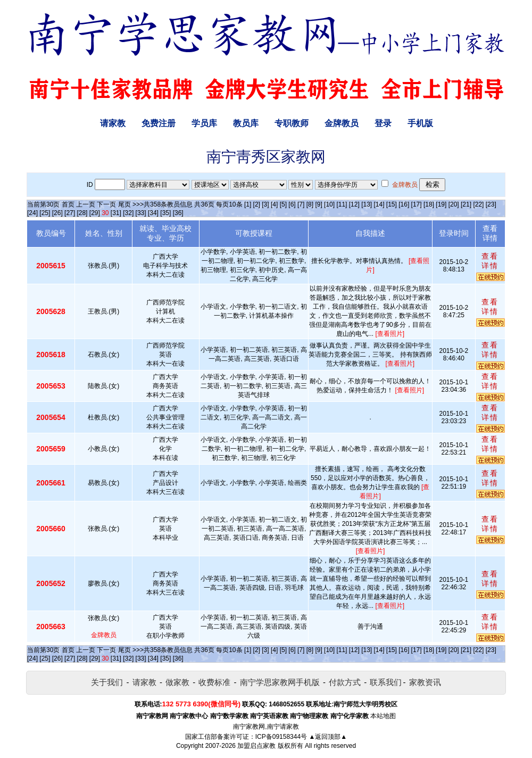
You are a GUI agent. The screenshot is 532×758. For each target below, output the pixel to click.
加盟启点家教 (256, 746)
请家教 (113, 123)
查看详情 (490, 261)
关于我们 (107, 682)
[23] (491, 204)
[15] (392, 204)
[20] (454, 204)
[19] (441, 204)
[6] (292, 204)
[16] (404, 204)
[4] (274, 204)
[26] (57, 213)
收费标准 (214, 682)
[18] (429, 204)
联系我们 (386, 682)
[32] (128, 213)
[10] (329, 204)
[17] (417, 204)
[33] (141, 213)
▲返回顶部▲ (328, 737)
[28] (82, 213)
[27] (70, 213)
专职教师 (292, 123)
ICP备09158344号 (281, 737)
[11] (342, 204)
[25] (45, 213)
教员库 (246, 123)
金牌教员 (342, 123)
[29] (95, 213)
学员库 (204, 123)
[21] (466, 204)
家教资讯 (425, 682)
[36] (178, 213)
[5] (283, 204)
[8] (310, 204)
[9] (318, 204)
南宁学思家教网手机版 (280, 682)
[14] (379, 204)
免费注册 (159, 123)
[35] (165, 213)
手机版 (420, 123)
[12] (354, 204)
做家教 (177, 682)
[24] (32, 213)
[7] (301, 204)
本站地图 (383, 716)
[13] (367, 204)
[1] (248, 204)
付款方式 (345, 682)
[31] (116, 213)
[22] (478, 204)
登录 (383, 123)
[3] (265, 204)
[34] (153, 213)
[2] (257, 204)
